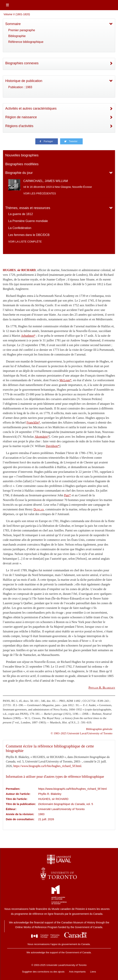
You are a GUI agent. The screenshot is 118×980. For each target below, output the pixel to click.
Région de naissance (21, 117)
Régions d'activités (19, 126)
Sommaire (13, 24)
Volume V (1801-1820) (17, 14)
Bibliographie (17, 36)
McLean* (66, 380)
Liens (93, 972)
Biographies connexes (22, 63)
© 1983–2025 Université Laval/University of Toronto (82, 733)
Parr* (67, 495)
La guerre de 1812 (21, 214)
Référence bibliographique (26, 42)
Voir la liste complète (25, 242)
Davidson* (53, 446)
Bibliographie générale (99, 729)
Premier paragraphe (22, 30)
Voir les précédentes (40, 193)
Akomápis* (42, 437)
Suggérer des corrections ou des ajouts (43, 972)
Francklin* (33, 423)
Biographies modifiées (22, 164)
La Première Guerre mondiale (28, 221)
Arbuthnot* (28, 336)
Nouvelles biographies (22, 155)
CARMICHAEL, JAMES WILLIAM (46, 181)
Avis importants (77, 972)
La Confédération (20, 228)
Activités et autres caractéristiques (31, 108)
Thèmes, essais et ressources (28, 208)
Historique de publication (24, 81)
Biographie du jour (19, 173)
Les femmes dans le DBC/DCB (29, 235)
